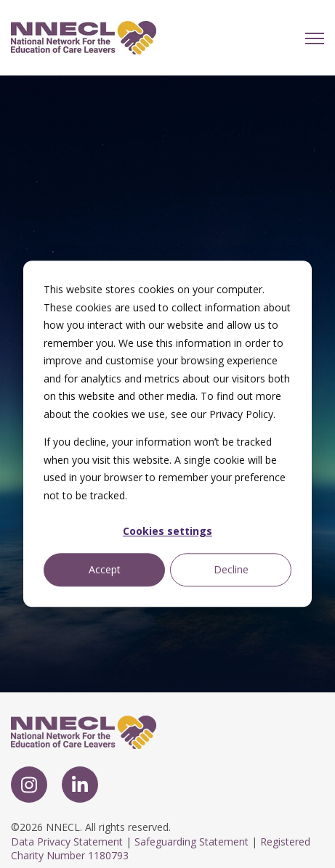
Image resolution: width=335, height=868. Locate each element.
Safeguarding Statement (191, 842)
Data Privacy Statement (67, 842)
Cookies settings (167, 531)
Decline (231, 569)
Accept (105, 569)
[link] (84, 36)
